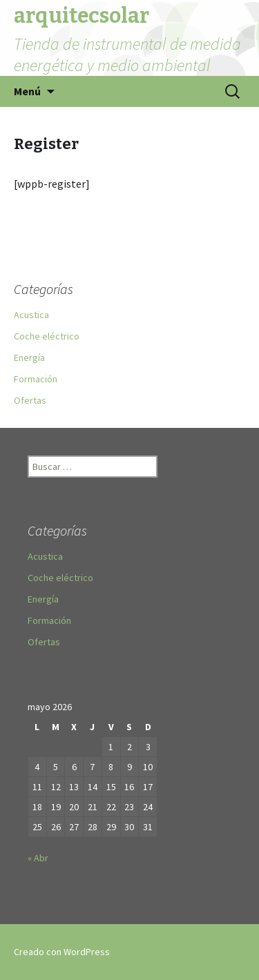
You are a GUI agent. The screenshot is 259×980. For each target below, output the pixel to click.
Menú (27, 91)
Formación (36, 379)
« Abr (38, 858)
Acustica (31, 315)
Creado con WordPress (62, 952)
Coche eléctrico (47, 336)
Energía (29, 357)
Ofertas (30, 400)
